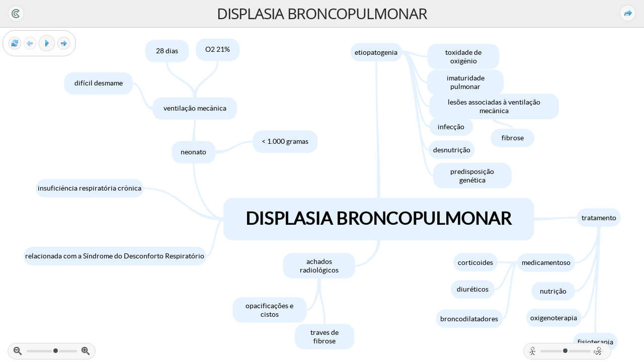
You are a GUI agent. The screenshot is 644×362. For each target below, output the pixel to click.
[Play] (47, 43)
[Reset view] (15, 43)
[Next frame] (64, 43)
